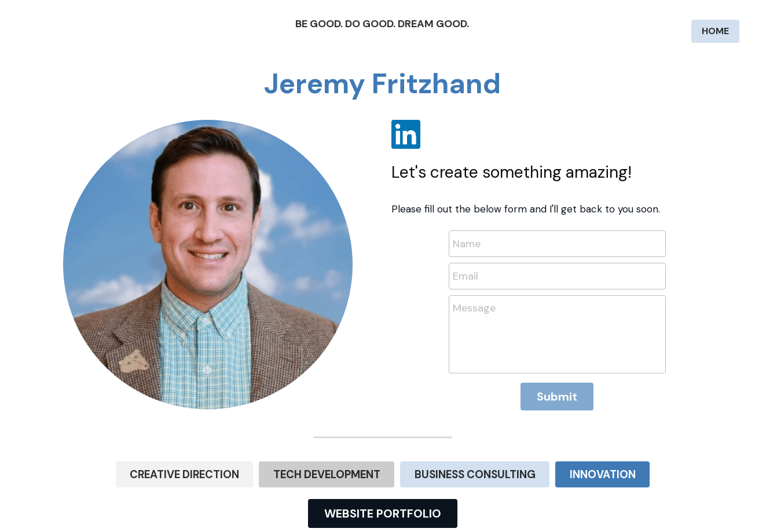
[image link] (406, 133)
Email (466, 276)
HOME (715, 31)
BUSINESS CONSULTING (463, 473)
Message (474, 308)
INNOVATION (570, 473)
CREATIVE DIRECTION (215, 473)
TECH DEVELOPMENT (336, 473)
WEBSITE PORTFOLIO (383, 511)
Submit (557, 397)
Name (467, 244)
